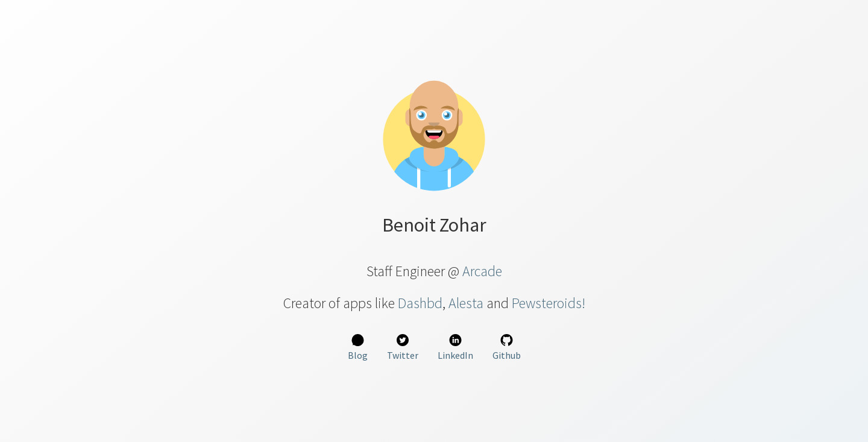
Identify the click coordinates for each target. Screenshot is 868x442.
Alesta (466, 303)
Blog (358, 348)
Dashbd (420, 303)
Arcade (482, 271)
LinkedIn (455, 348)
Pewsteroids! (549, 303)
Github (507, 348)
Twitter (403, 348)
